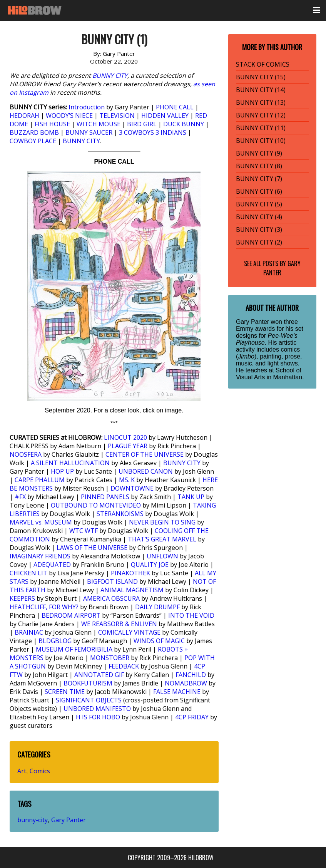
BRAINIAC (29, 632)
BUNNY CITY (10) (261, 141)
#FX (20, 497)
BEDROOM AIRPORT (71, 615)
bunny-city (33, 820)
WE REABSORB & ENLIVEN (119, 624)
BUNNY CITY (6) (259, 191)
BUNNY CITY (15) (261, 77)
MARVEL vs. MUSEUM (41, 522)
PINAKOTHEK (130, 573)
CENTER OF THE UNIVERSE (145, 454)
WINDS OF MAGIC (159, 641)
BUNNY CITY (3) (259, 230)
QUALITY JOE (150, 565)
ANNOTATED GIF (99, 675)
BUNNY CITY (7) (259, 179)
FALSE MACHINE (177, 692)
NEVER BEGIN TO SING (162, 522)
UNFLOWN (162, 556)
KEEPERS (22, 598)
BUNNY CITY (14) (261, 90)
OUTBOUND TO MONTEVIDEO (96, 505)
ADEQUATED (52, 565)
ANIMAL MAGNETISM (132, 590)
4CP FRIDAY (192, 717)
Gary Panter (69, 820)
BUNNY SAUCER (89, 132)
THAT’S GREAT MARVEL (162, 539)
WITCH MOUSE (99, 124)
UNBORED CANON (146, 471)
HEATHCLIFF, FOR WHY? (44, 607)
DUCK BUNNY (184, 124)
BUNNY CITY (110, 75)
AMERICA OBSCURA (111, 598)
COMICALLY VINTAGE (129, 632)
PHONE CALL (175, 107)
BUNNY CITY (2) (259, 242)
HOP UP (62, 471)
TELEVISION (117, 116)
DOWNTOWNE (132, 488)
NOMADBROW (186, 683)
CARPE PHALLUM (40, 480)
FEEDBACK (124, 666)
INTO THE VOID (191, 615)
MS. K (127, 480)
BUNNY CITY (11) (261, 128)
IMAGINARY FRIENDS (40, 556)
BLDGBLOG (55, 641)
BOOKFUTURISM (88, 683)
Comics (40, 771)
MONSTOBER (110, 658)
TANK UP (191, 497)
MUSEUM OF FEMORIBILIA (74, 649)
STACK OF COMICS (263, 64)
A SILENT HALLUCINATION (70, 463)
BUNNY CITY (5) (259, 204)
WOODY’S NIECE (69, 116)
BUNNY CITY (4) (259, 217)
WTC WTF (84, 531)
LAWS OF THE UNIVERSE (92, 548)
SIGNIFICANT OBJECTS (89, 700)
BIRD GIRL (142, 124)
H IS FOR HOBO (98, 717)
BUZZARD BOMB (34, 132)
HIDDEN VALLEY (165, 116)
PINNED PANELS (105, 497)
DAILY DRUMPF (157, 607)
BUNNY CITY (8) (259, 166)
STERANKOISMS (120, 514)
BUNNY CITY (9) (259, 153)
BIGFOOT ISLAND (112, 581)
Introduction (87, 107)
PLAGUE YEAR (128, 446)
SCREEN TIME (65, 692)
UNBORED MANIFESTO (97, 709)
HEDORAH (24, 116)
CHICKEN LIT (28, 573)
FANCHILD (191, 675)
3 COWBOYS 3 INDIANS (153, 132)
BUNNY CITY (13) (261, 102)
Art (22, 771)
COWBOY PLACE (33, 141)
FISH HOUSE (52, 124)
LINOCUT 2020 (125, 437)
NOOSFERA (26, 454)
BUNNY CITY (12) (261, 115)
